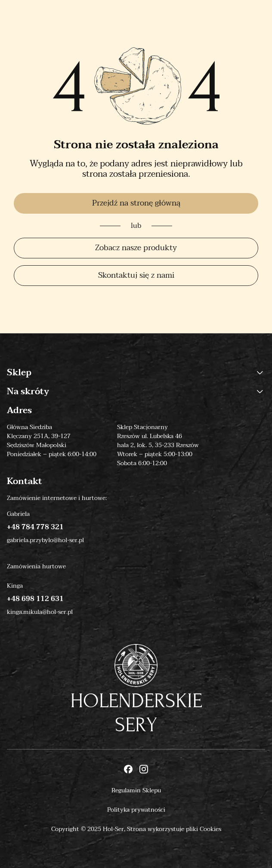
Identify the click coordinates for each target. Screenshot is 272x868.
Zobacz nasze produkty (136, 248)
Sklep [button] (136, 373)
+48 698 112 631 (35, 599)
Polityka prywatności (136, 810)
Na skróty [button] (136, 392)
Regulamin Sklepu (136, 790)
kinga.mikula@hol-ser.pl (40, 612)
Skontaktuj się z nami (136, 275)
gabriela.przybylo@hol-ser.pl (45, 540)
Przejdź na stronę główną (136, 203)
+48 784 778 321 (35, 527)
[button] (260, 373)
